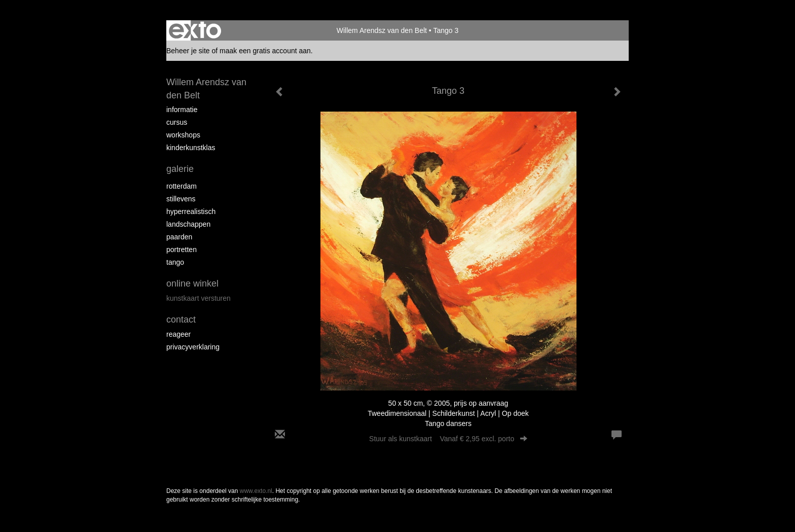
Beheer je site (188, 51)
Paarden (179, 237)
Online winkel (192, 283)
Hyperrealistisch (191, 211)
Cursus (177, 122)
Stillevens (181, 199)
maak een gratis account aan (265, 51)
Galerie (180, 169)
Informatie (182, 110)
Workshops (183, 135)
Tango (175, 262)
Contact (181, 320)
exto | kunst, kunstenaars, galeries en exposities (195, 30)
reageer (178, 334)
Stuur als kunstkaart (448, 439)
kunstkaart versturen (198, 298)
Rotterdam (182, 186)
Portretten (182, 250)
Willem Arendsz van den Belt (382, 30)
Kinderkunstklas (191, 148)
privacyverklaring (193, 347)
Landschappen (188, 224)
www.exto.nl (256, 491)
